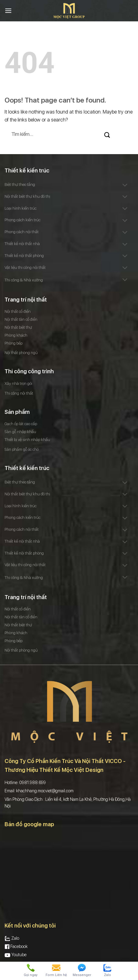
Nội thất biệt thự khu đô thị (27, 196)
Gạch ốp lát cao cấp (21, 424)
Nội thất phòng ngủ (21, 353)
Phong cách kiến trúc (22, 220)
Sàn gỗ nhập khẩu (20, 432)
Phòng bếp (14, 343)
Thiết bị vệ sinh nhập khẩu (27, 440)
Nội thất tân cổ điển (21, 319)
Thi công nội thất (19, 393)
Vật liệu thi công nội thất (25, 268)
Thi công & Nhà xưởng (24, 280)
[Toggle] (125, 185)
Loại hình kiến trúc (21, 208)
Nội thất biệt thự (18, 327)
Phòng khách (16, 335)
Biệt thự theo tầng (20, 184)
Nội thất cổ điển (18, 311)
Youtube (16, 955)
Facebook (16, 946)
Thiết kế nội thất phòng (24, 256)
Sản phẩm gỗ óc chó (22, 449)
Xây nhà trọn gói (18, 383)
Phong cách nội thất (22, 232)
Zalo (12, 938)
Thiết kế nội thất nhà (22, 244)
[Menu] (8, 11)
